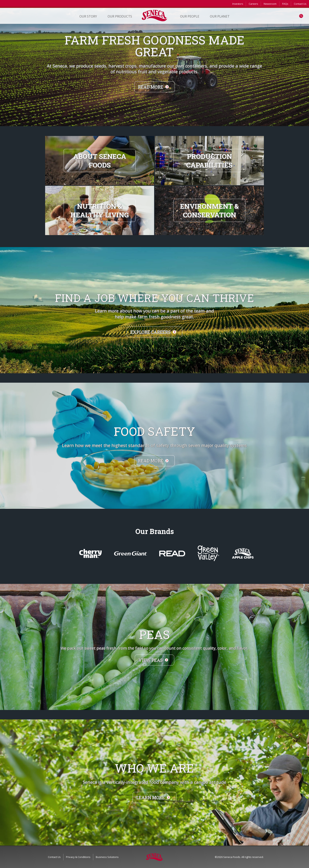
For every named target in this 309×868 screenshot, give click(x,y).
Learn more (151, 797)
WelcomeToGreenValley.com (208, 553)
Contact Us (300, 4)
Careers (253, 4)
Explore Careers (151, 332)
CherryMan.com (90, 554)
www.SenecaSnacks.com (243, 553)
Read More (151, 87)
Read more (151, 461)
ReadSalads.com (172, 554)
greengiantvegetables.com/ (131, 554)
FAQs (285, 4)
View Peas (151, 660)
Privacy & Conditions (78, 857)
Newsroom (270, 4)
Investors (238, 4)
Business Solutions (107, 857)
